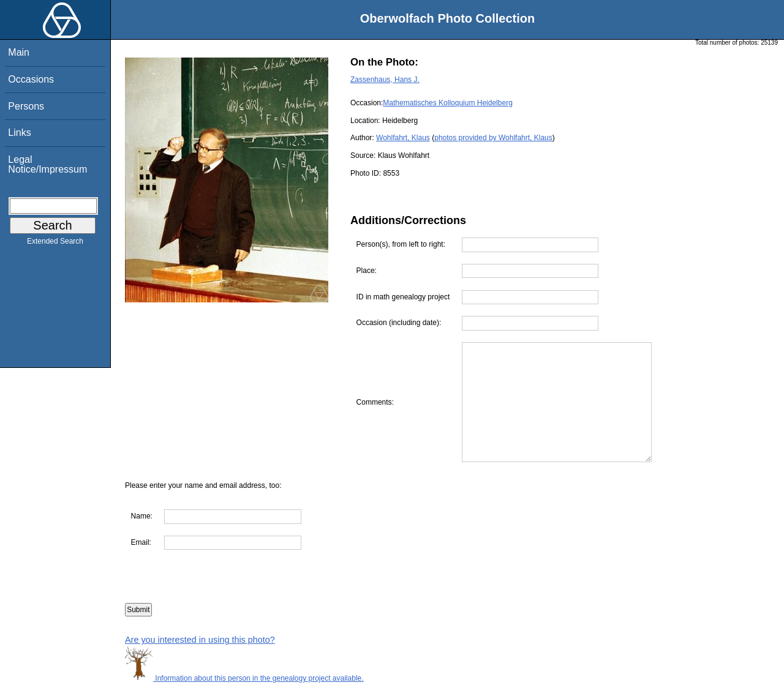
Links (19, 133)
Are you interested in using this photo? (200, 640)
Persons (26, 106)
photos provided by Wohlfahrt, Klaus (493, 138)
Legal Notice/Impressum (47, 164)
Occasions (31, 79)
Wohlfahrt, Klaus (403, 138)
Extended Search (55, 244)
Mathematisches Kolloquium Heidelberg (447, 103)
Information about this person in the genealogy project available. (244, 678)
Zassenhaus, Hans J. (385, 80)
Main (19, 52)
